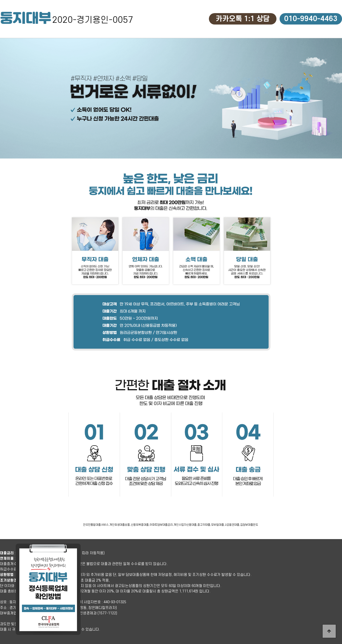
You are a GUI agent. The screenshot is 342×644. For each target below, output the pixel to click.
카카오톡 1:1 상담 (243, 19)
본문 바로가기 (0, 0)
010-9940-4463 (311, 19)
